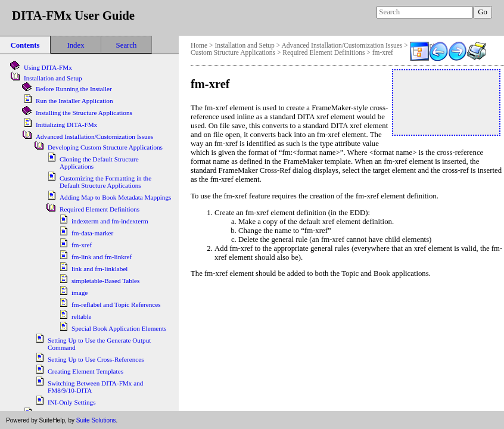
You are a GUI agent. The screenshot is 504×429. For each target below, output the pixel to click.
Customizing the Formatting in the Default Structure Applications (105, 182)
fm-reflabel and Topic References (116, 304)
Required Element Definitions (323, 52)
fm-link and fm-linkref (102, 257)
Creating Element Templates (85, 371)
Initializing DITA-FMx (66, 125)
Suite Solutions (96, 420)
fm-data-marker (92, 233)
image (80, 293)
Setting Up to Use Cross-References (96, 359)
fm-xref (383, 52)
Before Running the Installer (74, 89)
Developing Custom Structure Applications (105, 147)
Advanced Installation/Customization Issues (342, 45)
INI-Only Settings (71, 402)
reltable (82, 316)
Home (199, 45)
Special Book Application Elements (119, 328)
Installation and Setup (244, 45)
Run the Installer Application (74, 101)
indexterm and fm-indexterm (110, 221)
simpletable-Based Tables (105, 281)
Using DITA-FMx (48, 67)
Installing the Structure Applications (84, 113)
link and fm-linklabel (99, 269)
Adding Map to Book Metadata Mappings (115, 197)
